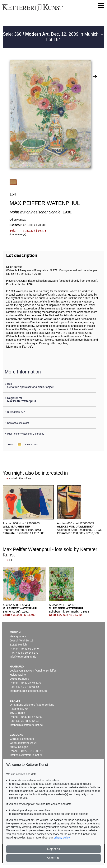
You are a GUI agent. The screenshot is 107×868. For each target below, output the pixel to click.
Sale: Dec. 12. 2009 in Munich (51, 34)
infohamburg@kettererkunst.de (28, 691)
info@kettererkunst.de (23, 657)
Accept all (53, 858)
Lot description (22, 255)
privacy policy (62, 838)
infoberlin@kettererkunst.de (26, 725)
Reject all (53, 849)
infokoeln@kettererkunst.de (26, 755)
